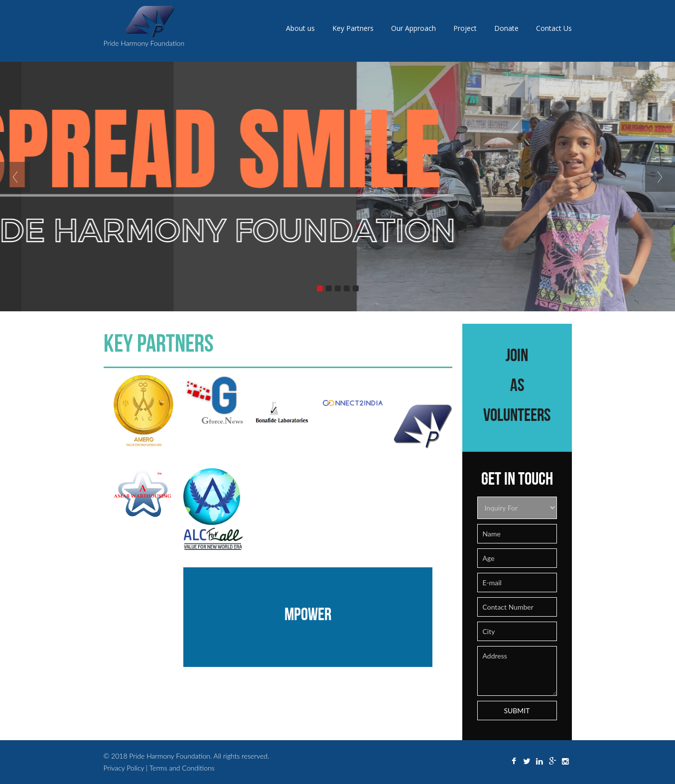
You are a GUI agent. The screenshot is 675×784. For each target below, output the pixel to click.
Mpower (308, 614)
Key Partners (353, 28)
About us (300, 28)
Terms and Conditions (182, 768)
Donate (506, 28)
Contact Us (554, 28)
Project (465, 28)
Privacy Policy (125, 768)
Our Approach (413, 28)
